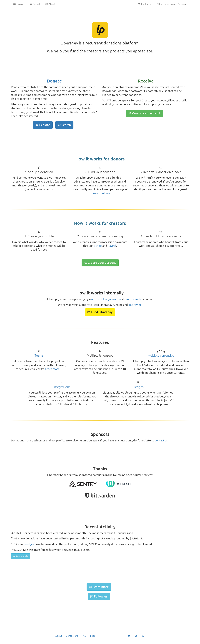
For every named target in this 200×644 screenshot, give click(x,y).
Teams (39, 355)
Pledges (138, 387)
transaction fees (100, 193)
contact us (161, 440)
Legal (93, 636)
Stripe (98, 246)
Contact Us (72, 636)
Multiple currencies (161, 355)
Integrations (62, 387)
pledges (29, 544)
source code (134, 299)
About (59, 636)
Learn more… (54, 369)
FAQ (84, 636)
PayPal (112, 246)
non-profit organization (106, 299)
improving (135, 305)
